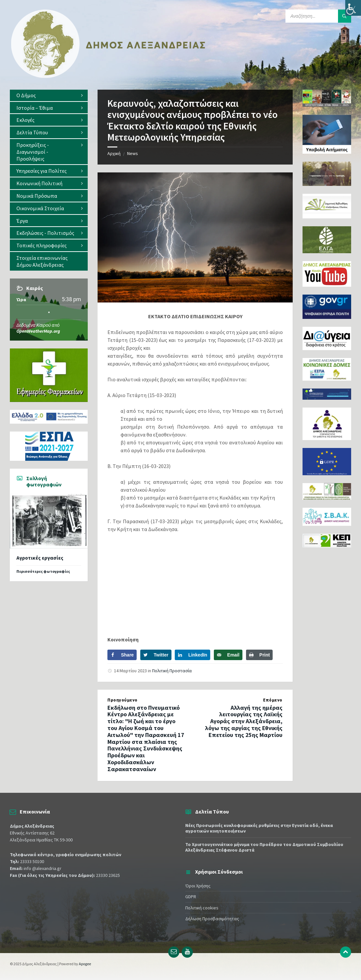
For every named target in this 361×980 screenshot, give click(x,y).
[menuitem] (49, 95)
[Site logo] (108, 77)
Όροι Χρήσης (198, 886)
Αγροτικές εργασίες (40, 558)
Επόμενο (273, 700)
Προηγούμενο (123, 700)
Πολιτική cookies (202, 908)
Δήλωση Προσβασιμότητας (212, 919)
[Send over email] (228, 655)
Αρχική (114, 153)
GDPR (191, 897)
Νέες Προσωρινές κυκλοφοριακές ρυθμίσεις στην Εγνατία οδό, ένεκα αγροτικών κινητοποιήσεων (259, 828)
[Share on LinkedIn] (192, 655)
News (133, 153)
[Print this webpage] (259, 655)
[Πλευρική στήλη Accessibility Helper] (353, 8)
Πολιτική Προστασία (172, 671)
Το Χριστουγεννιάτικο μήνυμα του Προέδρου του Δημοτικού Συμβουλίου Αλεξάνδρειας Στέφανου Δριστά (264, 847)
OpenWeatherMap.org (38, 331)
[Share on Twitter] (156, 655)
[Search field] (318, 16)
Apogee (85, 964)
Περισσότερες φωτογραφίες (43, 571)
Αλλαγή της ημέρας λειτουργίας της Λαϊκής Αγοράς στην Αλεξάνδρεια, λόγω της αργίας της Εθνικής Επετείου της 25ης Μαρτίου (244, 721)
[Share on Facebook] (122, 655)
